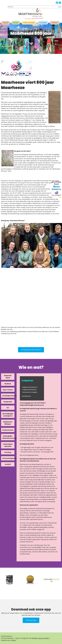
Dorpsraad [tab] (8, 402)
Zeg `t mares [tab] (8, 390)
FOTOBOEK (43, 23)
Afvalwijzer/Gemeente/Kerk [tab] (8, 396)
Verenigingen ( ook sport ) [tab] (8, 415)
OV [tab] (8, 408)
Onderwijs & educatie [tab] (8, 445)
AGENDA (6, 23)
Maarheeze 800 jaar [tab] (8, 423)
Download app (31, 620)
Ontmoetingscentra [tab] (8, 458)
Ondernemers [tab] (8, 430)
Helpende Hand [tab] (8, 377)
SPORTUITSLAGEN (29, 23)
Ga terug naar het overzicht (31, 350)
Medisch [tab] (8, 384)
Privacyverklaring (7, 638)
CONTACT (55, 23)
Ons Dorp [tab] (8, 452)
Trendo (13, 640)
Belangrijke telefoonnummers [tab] (8, 437)
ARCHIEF (16, 23)
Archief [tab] (8, 464)
